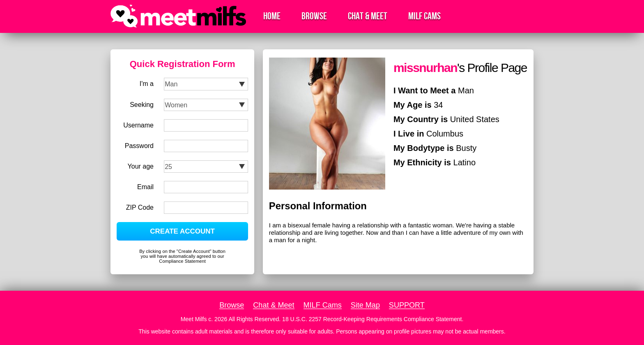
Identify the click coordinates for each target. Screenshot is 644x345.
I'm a (147, 84)
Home (272, 16)
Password (139, 146)
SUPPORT (407, 305)
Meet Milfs (194, 319)
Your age (141, 166)
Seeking (142, 105)
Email (145, 187)
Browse (314, 16)
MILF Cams (424, 16)
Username (138, 125)
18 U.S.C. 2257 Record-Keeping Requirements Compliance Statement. (373, 319)
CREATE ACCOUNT (182, 231)
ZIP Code (140, 207)
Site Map (365, 305)
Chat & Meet (368, 16)
